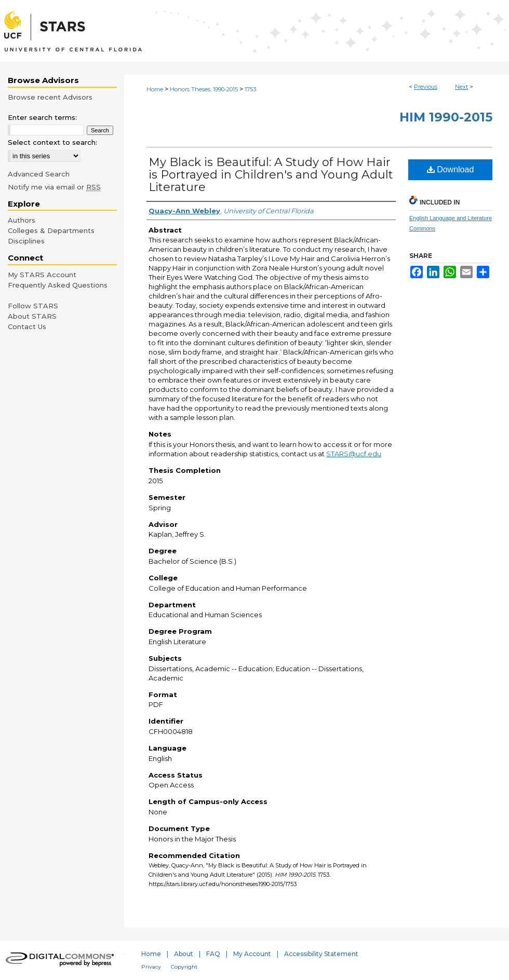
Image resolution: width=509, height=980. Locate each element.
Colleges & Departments (51, 230)
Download (451, 169)
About (184, 954)
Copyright (184, 967)
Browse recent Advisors (50, 97)
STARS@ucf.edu (354, 454)
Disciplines (26, 241)
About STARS (32, 316)
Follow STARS (33, 306)
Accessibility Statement (321, 954)
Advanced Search (39, 174)
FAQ (213, 954)
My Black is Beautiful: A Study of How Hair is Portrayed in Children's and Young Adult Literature (271, 175)
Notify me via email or (54, 187)
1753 (250, 89)
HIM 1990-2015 (446, 117)
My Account (252, 954)
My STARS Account (42, 275)
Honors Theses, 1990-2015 (204, 89)
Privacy (151, 967)
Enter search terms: (42, 117)
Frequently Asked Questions (58, 285)
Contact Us (27, 326)
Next (461, 87)
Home (155, 89)
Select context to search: (52, 142)
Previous (426, 87)
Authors (22, 220)
